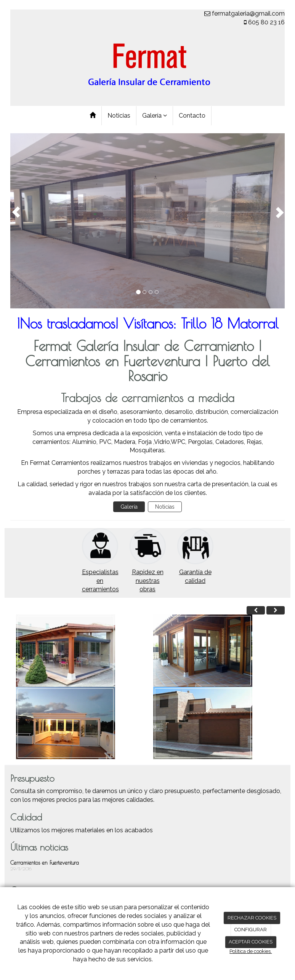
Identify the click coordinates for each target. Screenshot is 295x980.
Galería (155, 116)
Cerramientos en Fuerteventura (45, 863)
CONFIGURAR (251, 930)
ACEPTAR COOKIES (251, 942)
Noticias (119, 116)
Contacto (192, 116)
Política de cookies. (251, 951)
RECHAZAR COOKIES (252, 918)
